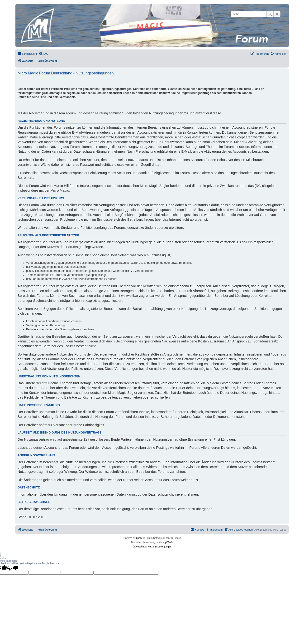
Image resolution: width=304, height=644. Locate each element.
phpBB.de (168, 542)
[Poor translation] (13, 568)
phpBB (140, 538)
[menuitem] (43, 54)
